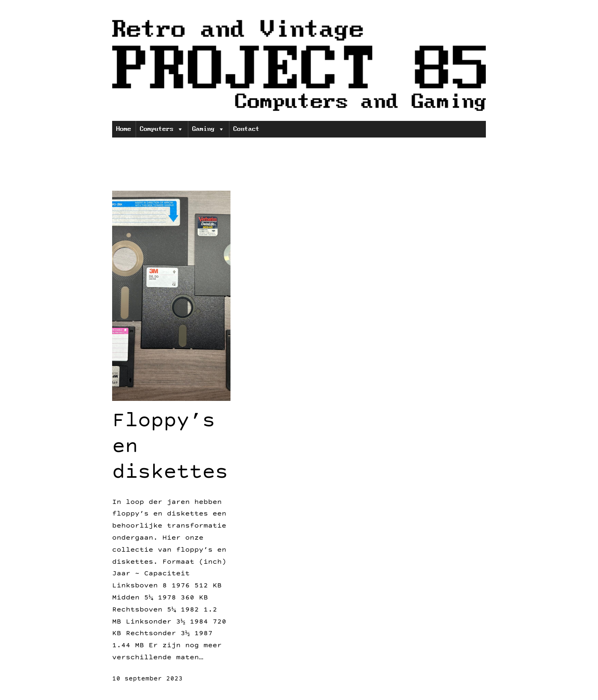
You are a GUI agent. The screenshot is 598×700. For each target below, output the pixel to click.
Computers (162, 129)
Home (124, 129)
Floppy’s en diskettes (170, 448)
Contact (246, 129)
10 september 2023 (147, 679)
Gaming (208, 129)
